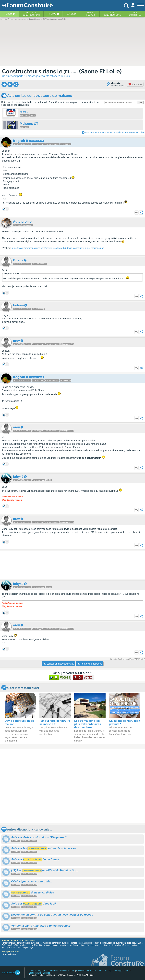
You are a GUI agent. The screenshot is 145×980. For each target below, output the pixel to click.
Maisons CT (29, 124)
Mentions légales (67, 971)
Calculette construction (86, 971)
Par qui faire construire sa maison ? (55, 722)
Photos (52, 14)
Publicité (127, 971)
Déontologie (117, 971)
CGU (100, 971)
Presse (107, 971)
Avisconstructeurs (112, 14)
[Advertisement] (72, 565)
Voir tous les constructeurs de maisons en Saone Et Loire (114, 133)
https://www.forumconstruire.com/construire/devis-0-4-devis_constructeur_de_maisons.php (58, 248)
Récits (31, 14)
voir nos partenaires (9, 954)
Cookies (46, 973)
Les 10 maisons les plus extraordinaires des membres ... (88, 724)
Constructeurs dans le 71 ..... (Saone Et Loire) (62, 71)
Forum (8, 14)
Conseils (72, 14)
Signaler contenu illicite (48, 971)
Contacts (32, 971)
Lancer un (58, 664)
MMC (24, 112)
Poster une (90, 664)
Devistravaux (90, 14)
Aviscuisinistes (135, 14)
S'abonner (135, 84)
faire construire (17, 154)
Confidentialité (35, 973)
